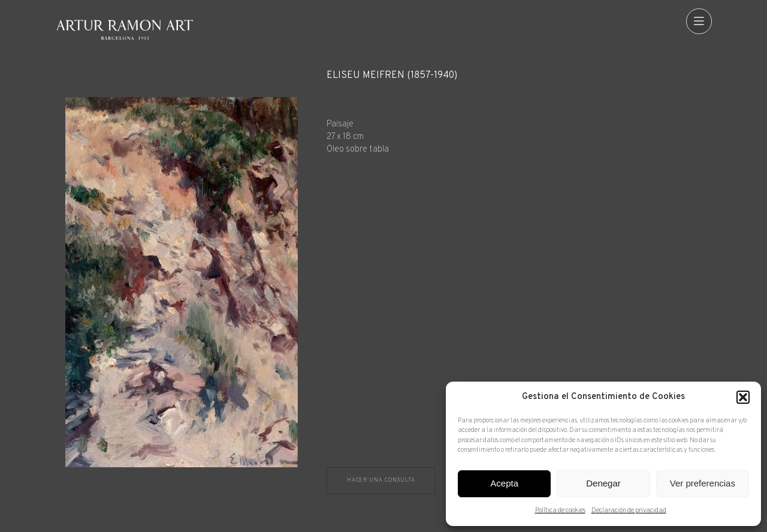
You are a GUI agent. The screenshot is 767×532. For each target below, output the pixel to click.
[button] (743, 397)
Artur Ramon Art (125, 30)
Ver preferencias (703, 483)
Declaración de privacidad (629, 510)
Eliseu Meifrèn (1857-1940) (392, 76)
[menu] (699, 21)
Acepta (504, 483)
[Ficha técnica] (519, 113)
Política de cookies (560, 510)
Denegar (603, 483)
